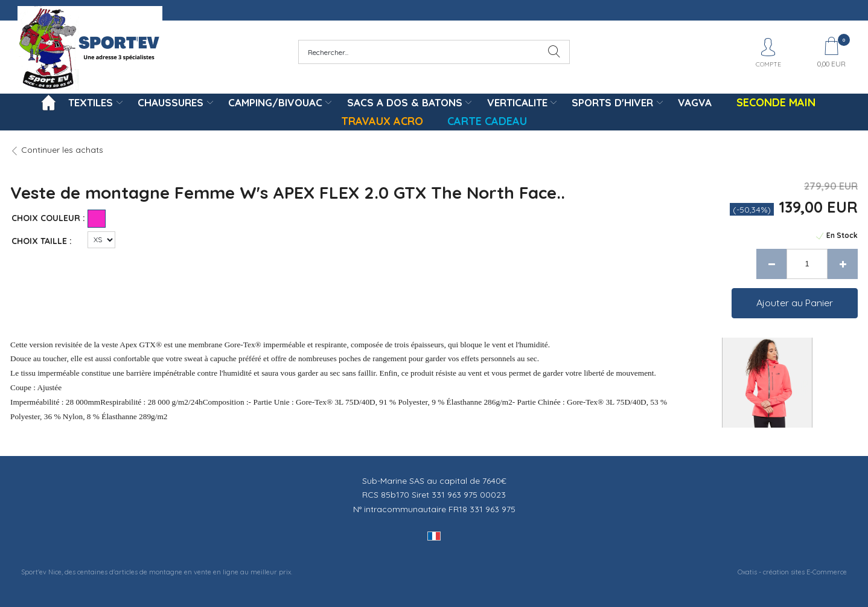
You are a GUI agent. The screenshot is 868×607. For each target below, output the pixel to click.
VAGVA (695, 102)
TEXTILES (91, 102)
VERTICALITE (517, 102)
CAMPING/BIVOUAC (275, 102)
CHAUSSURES (171, 102)
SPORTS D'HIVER (612, 102)
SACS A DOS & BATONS (405, 102)
